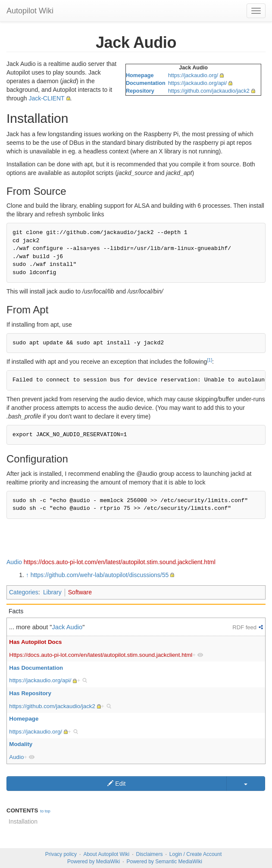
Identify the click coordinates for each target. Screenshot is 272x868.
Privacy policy (61, 854)
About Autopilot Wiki (106, 854)
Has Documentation (36, 668)
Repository (140, 91)
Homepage (140, 75)
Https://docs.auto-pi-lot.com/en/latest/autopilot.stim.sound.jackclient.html (101, 655)
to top (45, 811)
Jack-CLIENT (46, 98)
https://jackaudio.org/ (193, 75)
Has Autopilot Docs (35, 642)
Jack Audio (67, 627)
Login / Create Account (195, 854)
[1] (209, 360)
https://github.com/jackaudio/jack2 (209, 91)
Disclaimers (150, 854)
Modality (21, 744)
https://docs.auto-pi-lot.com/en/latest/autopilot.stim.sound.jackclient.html (120, 562)
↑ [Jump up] (27, 575)
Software (80, 592)
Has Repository (30, 693)
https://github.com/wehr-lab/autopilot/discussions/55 (100, 575)
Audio (14, 562)
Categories (24, 592)
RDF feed (244, 627)
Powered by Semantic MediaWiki (164, 862)
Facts (16, 611)
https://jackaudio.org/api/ (198, 83)
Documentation (146, 83)
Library (52, 592)
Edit (116, 784)
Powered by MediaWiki (94, 862)
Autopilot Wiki (30, 11)
